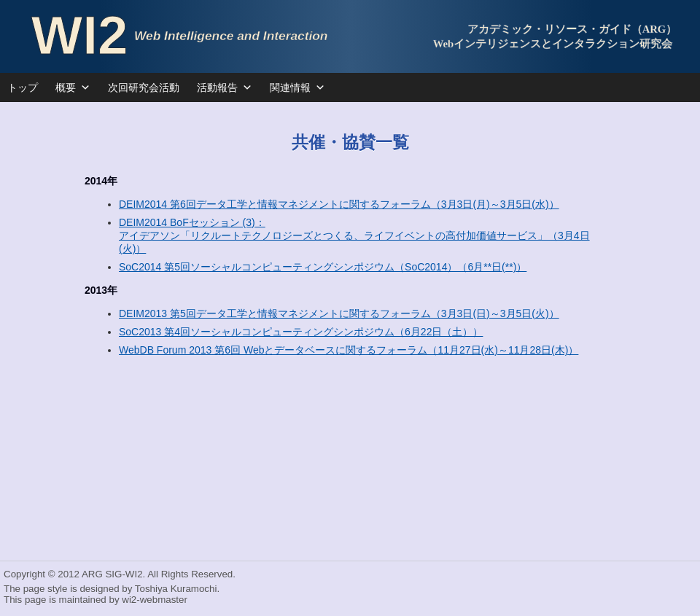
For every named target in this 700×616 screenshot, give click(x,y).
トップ (23, 87)
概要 (73, 87)
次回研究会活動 (144, 87)
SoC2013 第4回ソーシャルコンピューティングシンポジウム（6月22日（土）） (301, 332)
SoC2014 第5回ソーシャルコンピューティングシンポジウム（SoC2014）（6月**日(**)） (323, 267)
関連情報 (297, 87)
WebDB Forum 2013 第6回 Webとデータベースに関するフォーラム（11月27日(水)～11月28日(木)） (349, 350)
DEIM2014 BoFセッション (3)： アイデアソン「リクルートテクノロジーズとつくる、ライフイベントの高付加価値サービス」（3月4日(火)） (354, 235)
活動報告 (225, 87)
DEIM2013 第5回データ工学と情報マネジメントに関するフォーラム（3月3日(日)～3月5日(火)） (339, 313)
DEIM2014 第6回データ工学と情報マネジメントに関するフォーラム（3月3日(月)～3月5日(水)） (339, 204)
